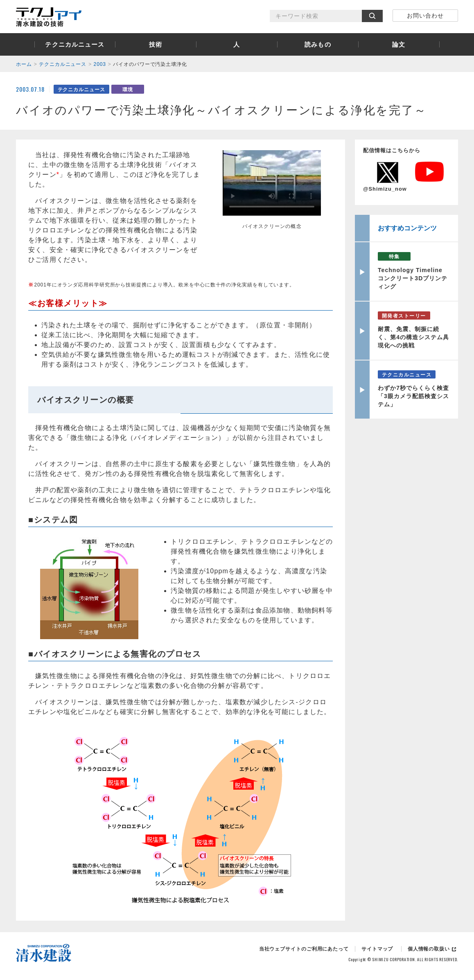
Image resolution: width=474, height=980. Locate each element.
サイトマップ (377, 949)
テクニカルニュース (75, 44)
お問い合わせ (425, 16)
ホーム (24, 64)
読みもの (318, 44)
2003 (100, 64)
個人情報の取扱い (429, 949)
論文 (399, 44)
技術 (156, 44)
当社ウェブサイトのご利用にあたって (304, 949)
